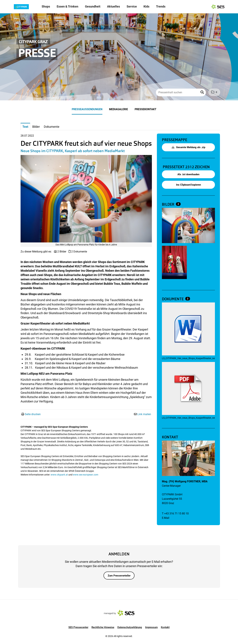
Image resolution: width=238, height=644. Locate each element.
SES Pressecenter (78, 627)
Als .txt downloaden (188, 174)
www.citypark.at (59, 475)
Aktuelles (113, 6)
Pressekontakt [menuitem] (146, 109)
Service (132, 6)
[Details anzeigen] (188, 329)
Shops (46, 6)
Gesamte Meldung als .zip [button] (188, 147)
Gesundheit (93, 6)
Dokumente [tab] (52, 127)
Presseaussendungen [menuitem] (87, 109)
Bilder (169, 204)
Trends (161, 6)
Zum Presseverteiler (119, 576)
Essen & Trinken (67, 6)
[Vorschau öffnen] (86, 199)
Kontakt (165, 627)
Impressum (151, 627)
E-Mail (166, 518)
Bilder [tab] (36, 127)
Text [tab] (25, 127)
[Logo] (23, 7)
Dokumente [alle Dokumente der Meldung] (173, 299)
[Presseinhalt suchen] (181, 92)
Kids (146, 6)
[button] (203, 92)
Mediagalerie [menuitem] (118, 109)
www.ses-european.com (86, 475)
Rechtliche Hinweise (103, 627)
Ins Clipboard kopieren (188, 185)
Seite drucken (33, 414)
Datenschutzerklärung (130, 627)
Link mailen (144, 414)
